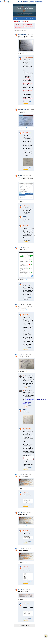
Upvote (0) (22, 53)
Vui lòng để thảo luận (21, 21)
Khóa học (18, 19)
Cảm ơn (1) (26, 102)
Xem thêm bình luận (24, 626)
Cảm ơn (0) (26, 212)
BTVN (32, 19)
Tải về (24, 19)
